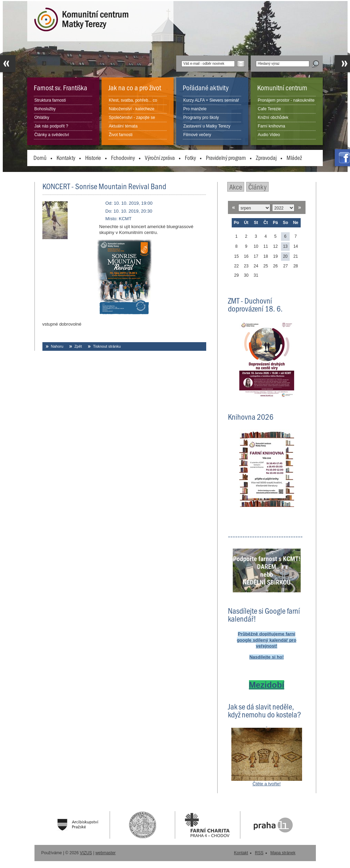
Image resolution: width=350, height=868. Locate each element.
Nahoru (57, 346)
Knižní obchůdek (273, 118)
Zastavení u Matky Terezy (207, 126)
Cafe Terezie (269, 109)
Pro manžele (195, 109)
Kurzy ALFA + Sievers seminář (211, 100)
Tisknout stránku (107, 346)
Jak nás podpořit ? (51, 126)
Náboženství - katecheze (132, 109)
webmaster (106, 853)
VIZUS (86, 853)
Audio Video (269, 135)
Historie (93, 157)
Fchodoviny (123, 157)
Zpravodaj (266, 157)
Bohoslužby (45, 109)
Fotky (190, 157)
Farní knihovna (272, 126)
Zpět (78, 346)
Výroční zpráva (160, 157)
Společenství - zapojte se (132, 118)
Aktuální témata (123, 126)
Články (257, 187)
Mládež (294, 157)
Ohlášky (42, 118)
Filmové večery (197, 135)
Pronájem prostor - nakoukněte (286, 100)
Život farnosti (121, 135)
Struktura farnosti (50, 100)
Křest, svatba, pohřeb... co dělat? (133, 104)
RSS (259, 853)
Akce (236, 187)
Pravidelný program (226, 157)
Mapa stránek (283, 853)
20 (285, 256)
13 (285, 246)
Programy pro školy (201, 118)
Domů (40, 157)
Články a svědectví (52, 135)
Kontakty (66, 157)
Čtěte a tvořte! (267, 784)
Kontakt (241, 853)
